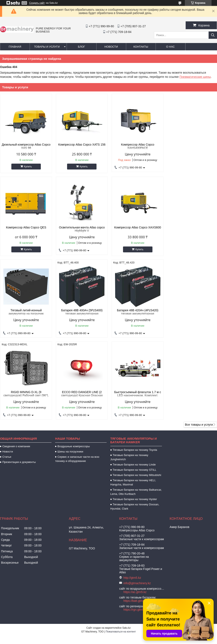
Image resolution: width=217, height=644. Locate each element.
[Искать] (213, 35)
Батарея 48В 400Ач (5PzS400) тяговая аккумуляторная (191, 229)
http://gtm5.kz (132, 496)
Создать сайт (37, 3)
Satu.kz (126, 546)
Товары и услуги (47, 47)
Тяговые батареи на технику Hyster (135, 417)
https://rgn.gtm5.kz (136, 528)
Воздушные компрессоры (74, 364)
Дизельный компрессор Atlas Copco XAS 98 (26, 146)
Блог (81, 47)
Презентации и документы (19, 380)
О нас (170, 47)
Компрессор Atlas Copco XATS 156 (81, 145)
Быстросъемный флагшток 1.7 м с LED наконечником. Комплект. (191, 312)
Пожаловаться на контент (121, 550)
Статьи (7, 375)
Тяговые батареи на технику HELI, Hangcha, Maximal (133, 401)
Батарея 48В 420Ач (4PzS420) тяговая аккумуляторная (26, 312)
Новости (111, 47)
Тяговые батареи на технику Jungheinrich (129, 375)
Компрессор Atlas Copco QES (191, 145)
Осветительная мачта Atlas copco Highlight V (26, 229)
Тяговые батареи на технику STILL (135, 388)
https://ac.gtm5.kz (135, 510)
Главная (15, 47)
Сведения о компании (16, 364)
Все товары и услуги (199, 343)
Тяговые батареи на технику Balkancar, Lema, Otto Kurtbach (136, 410)
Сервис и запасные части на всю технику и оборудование (77, 377)
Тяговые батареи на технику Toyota (135, 368)
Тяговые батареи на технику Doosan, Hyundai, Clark (135, 425)
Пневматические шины (195, 77)
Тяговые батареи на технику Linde (134, 383)
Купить (28, 167)
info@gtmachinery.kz (137, 501)
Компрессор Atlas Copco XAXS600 (81, 227)
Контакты (141, 47)
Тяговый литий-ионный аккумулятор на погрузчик (136, 229)
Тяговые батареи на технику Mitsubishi (137, 393)
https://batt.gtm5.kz (136, 519)
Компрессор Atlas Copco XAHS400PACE (136, 146)
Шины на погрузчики (70, 370)
